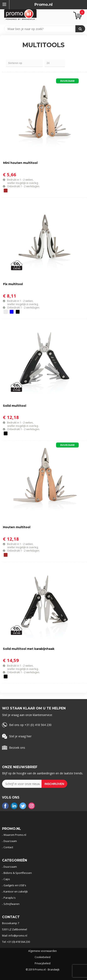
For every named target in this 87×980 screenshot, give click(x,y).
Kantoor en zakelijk (16, 891)
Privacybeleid (43, 963)
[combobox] (42, 29)
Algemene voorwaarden (42, 951)
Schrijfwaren (12, 904)
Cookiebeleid (43, 957)
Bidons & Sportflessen (18, 873)
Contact (8, 847)
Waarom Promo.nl (15, 835)
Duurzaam (10, 841)
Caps (7, 879)
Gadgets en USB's (15, 885)
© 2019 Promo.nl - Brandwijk (43, 970)
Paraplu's (10, 898)
